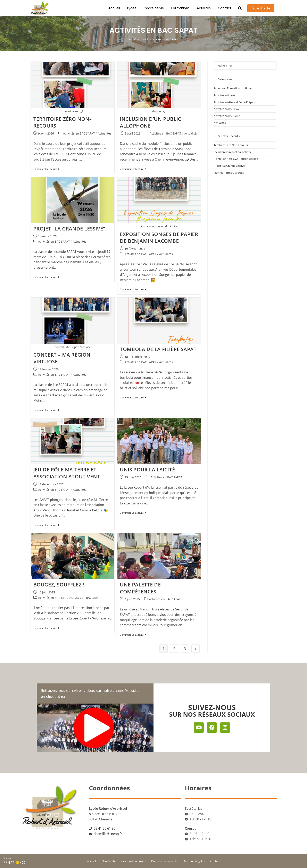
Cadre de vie (152, 8)
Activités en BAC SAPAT (79, 133)
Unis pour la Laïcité (147, 469)
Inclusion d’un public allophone (151, 122)
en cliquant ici (53, 696)
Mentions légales (194, 861)
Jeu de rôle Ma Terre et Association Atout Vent (67, 473)
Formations (179, 8)
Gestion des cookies (133, 861)
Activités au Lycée (225, 95)
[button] (238, 8)
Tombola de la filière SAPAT (158, 349)
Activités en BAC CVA (52, 598)
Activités (202, 8)
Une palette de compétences (140, 588)
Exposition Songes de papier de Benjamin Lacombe (159, 238)
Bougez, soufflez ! (59, 585)
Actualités (144, 39)
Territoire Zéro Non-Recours (231, 145)
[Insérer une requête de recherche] (245, 66)
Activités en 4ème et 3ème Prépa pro (236, 102)
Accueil (113, 8)
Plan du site (109, 861)
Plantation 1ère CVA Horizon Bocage (236, 159)
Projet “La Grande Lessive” (69, 229)
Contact (223, 8)
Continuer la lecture (46, 169)
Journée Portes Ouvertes (229, 173)
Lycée (130, 8)
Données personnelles (165, 861)
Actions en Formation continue (233, 88)
